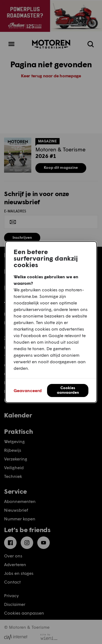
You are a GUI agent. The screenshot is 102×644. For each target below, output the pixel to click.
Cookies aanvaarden (68, 390)
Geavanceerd (28, 390)
